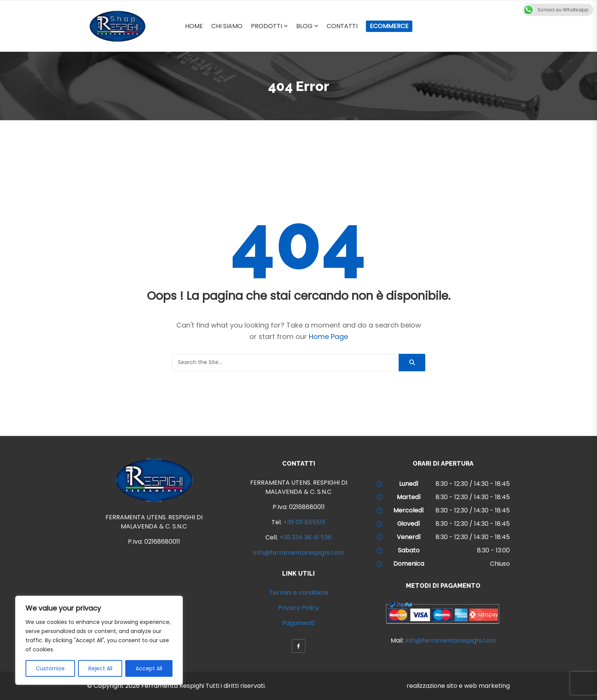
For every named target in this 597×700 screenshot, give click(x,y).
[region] (99, 640)
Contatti (342, 26)
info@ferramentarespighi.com (299, 553)
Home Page (328, 336)
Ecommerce (389, 26)
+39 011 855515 (304, 522)
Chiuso (500, 564)
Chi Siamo (227, 26)
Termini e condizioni (298, 593)
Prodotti (267, 26)
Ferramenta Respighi (173, 686)
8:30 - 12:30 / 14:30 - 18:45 (473, 484)
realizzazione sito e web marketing (458, 686)
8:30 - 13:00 (493, 550)
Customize (50, 668)
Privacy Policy (298, 608)
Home (194, 26)
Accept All (149, 668)
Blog (304, 26)
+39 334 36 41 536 (306, 537)
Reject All (100, 668)
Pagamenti (298, 623)
